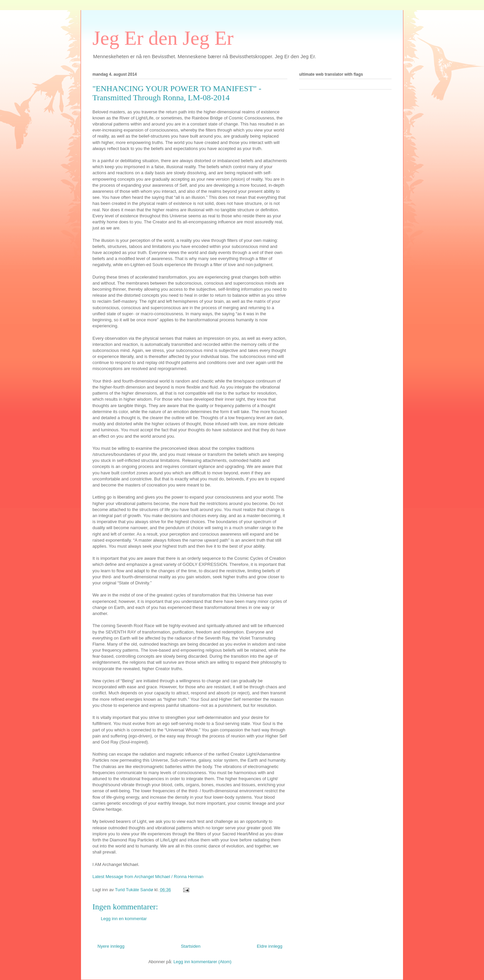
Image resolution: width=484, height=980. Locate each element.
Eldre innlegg (270, 946)
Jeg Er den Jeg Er (163, 38)
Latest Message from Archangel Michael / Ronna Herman (148, 877)
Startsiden (191, 946)
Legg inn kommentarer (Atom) (203, 962)
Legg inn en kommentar (124, 919)
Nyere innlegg (111, 946)
